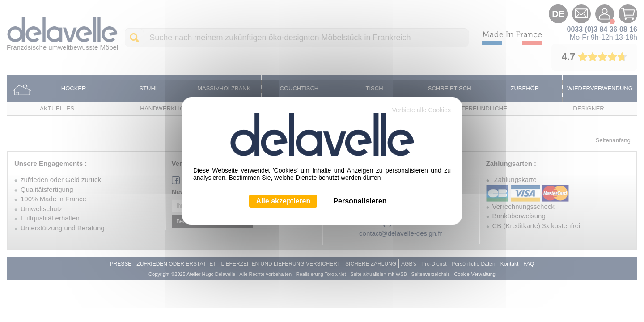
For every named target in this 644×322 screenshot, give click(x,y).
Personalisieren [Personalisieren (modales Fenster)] (360, 201)
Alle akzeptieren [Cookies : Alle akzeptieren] (283, 201)
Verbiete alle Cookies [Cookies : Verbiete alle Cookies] (421, 110)
